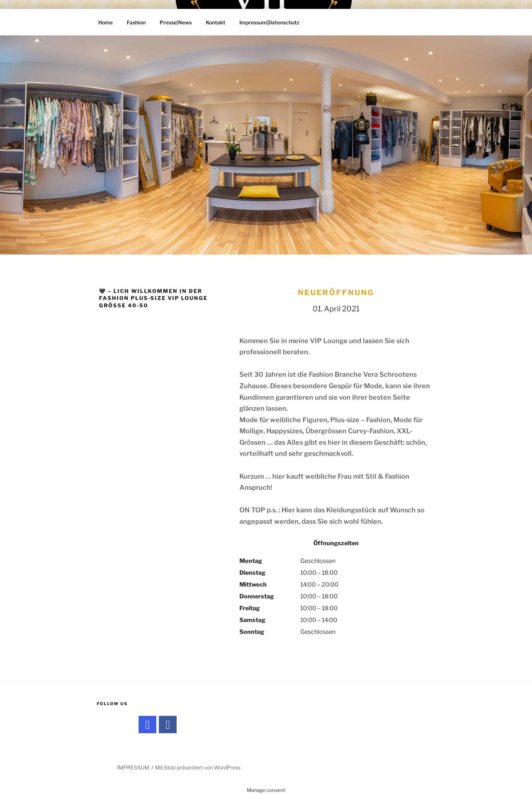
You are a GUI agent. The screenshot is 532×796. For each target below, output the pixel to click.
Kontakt (216, 22)
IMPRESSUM (133, 767)
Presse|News (176, 22)
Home (105, 22)
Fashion (136, 22)
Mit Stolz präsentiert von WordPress (198, 767)
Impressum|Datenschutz (269, 22)
